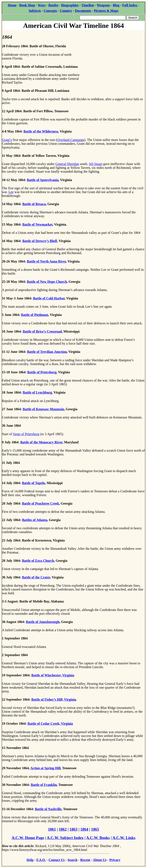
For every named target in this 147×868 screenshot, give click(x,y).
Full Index (130, 5)
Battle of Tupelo (33, 483)
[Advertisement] (113, 57)
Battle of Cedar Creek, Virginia (50, 724)
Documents (83, 11)
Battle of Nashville (48, 809)
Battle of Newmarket (37, 224)
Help (30, 860)
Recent (85, 860)
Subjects (35, 11)
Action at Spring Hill (45, 768)
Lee (11, 192)
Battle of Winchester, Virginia (53, 675)
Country (66, 11)
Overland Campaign (71, 140)
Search (73, 860)
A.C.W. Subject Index (65, 838)
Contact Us (57, 860)
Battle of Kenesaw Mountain (43, 409)
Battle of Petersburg (42, 372)
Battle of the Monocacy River (41, 442)
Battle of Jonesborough (43, 622)
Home (12, 5)
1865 (95, 829)
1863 (73, 829)
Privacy (115, 860)
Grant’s (7, 140)
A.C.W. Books (98, 838)
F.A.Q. (41, 860)
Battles (53, 5)
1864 (84, 829)
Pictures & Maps (106, 11)
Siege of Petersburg (26, 434)
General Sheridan (67, 164)
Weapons (103, 5)
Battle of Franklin (44, 785)
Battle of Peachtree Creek (41, 503)
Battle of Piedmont (35, 315)
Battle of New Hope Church (47, 282)
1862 (63, 829)
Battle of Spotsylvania (43, 180)
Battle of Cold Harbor (49, 298)
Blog (116, 5)
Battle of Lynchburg (37, 392)
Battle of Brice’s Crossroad (42, 331)
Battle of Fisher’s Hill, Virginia (54, 699)
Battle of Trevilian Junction (47, 352)
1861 (52, 829)
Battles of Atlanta (35, 520)
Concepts (50, 11)
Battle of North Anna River (46, 261)
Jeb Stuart (96, 164)
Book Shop (27, 5)
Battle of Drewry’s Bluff (40, 241)
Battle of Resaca (34, 204)
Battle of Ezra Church (38, 561)
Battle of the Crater (36, 577)
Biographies (70, 5)
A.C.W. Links (124, 838)
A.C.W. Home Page (28, 838)
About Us (100, 860)
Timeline (88, 5)
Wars (42, 5)
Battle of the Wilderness (41, 131)
